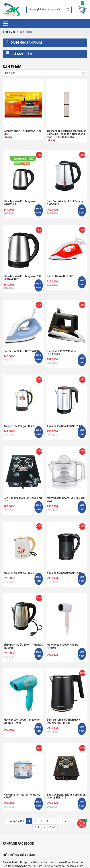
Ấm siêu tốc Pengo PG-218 (19, 426)
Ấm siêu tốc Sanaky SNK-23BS (65, 573)
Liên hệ (8, 137)
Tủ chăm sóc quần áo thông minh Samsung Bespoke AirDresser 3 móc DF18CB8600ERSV (67, 134)
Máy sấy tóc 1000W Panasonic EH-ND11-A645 (22, 721)
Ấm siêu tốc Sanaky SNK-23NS (65, 426)
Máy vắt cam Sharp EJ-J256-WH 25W (66, 500)
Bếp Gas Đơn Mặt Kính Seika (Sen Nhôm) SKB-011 (66, 796)
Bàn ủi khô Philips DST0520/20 (22, 351)
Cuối (52, 827)
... (72, 821)
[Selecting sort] (45, 73)
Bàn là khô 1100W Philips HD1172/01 (62, 353)
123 (37, 827)
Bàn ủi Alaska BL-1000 (60, 276)
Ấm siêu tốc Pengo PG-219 (19, 573)
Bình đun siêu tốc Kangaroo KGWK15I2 (20, 203)
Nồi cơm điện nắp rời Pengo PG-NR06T (23, 796)
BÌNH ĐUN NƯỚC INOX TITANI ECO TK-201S (23, 646)
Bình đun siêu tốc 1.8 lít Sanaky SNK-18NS (65, 203)
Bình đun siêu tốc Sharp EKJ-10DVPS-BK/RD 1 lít (64, 721)
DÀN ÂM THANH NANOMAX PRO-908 (23, 132)
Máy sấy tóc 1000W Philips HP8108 (62, 646)
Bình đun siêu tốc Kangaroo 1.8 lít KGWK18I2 (22, 278)
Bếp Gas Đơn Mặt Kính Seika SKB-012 (23, 500)
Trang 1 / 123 (16, 821)
